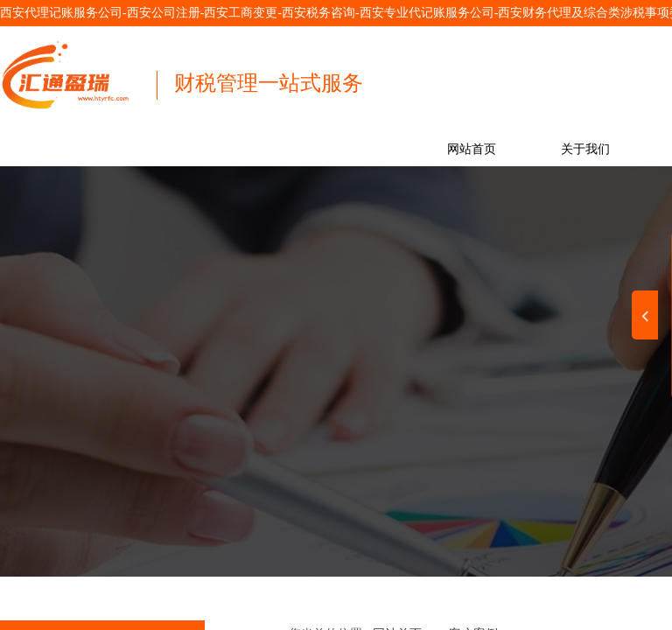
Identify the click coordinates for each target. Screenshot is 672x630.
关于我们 (585, 149)
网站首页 (472, 149)
